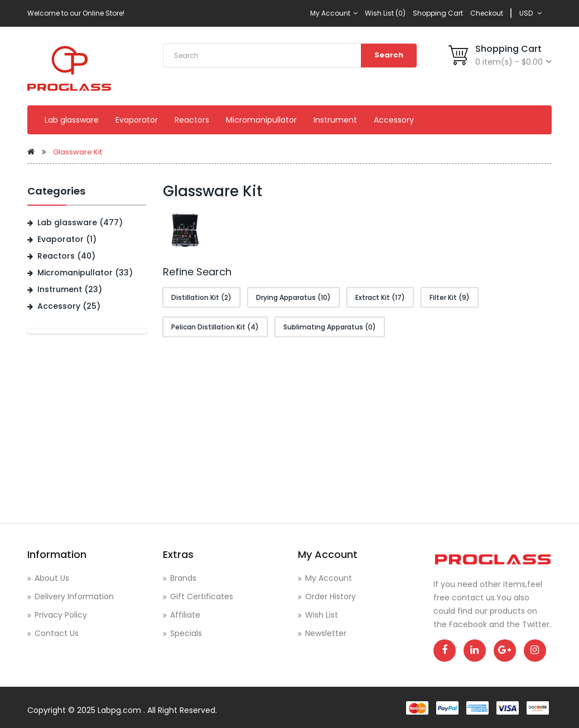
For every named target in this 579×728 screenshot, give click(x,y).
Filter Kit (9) (450, 297)
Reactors (192, 120)
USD (530, 13)
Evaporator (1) (67, 239)
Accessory (394, 120)
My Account (334, 13)
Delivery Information (74, 596)
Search (389, 55)
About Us (52, 578)
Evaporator (137, 120)
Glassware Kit (78, 152)
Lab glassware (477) (80, 222)
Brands (183, 578)
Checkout (487, 13)
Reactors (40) (66, 256)
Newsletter (326, 633)
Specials (186, 633)
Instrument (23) (70, 289)
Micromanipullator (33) (85, 273)
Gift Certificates (202, 596)
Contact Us (57, 633)
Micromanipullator (261, 120)
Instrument (335, 120)
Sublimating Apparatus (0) (330, 327)
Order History (330, 596)
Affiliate (185, 615)
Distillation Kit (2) (201, 297)
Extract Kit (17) (380, 297)
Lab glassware (72, 120)
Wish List (322, 615)
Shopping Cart (438, 13)
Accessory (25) (69, 306)
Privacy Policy (61, 615)
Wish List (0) (385, 13)
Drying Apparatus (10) (293, 297)
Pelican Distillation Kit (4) (215, 327)
